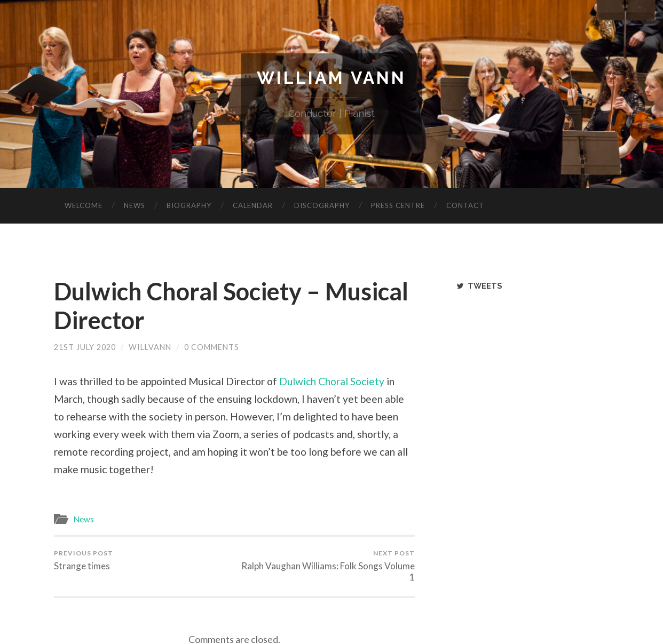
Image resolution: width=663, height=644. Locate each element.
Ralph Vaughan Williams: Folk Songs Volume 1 (326, 566)
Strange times (84, 560)
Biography (189, 205)
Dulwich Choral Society (332, 381)
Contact (465, 205)
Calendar (253, 205)
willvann (150, 347)
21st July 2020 (85, 347)
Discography (322, 205)
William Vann (331, 78)
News (135, 205)
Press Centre (398, 205)
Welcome (84, 205)
